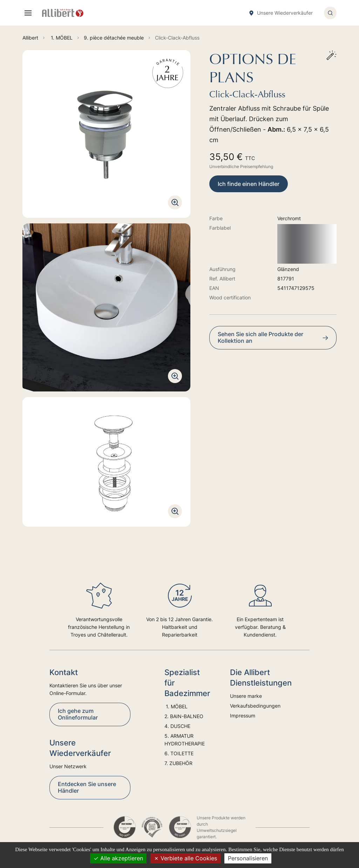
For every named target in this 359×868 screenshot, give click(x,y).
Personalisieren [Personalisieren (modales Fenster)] (248, 858)
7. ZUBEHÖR (178, 763)
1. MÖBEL (176, 706)
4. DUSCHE (178, 726)
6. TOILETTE (179, 753)
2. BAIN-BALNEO (184, 716)
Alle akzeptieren (118, 858)
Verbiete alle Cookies (185, 858)
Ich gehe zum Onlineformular (78, 714)
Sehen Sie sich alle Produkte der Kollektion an (273, 337)
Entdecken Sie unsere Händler (87, 787)
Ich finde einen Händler (249, 184)
